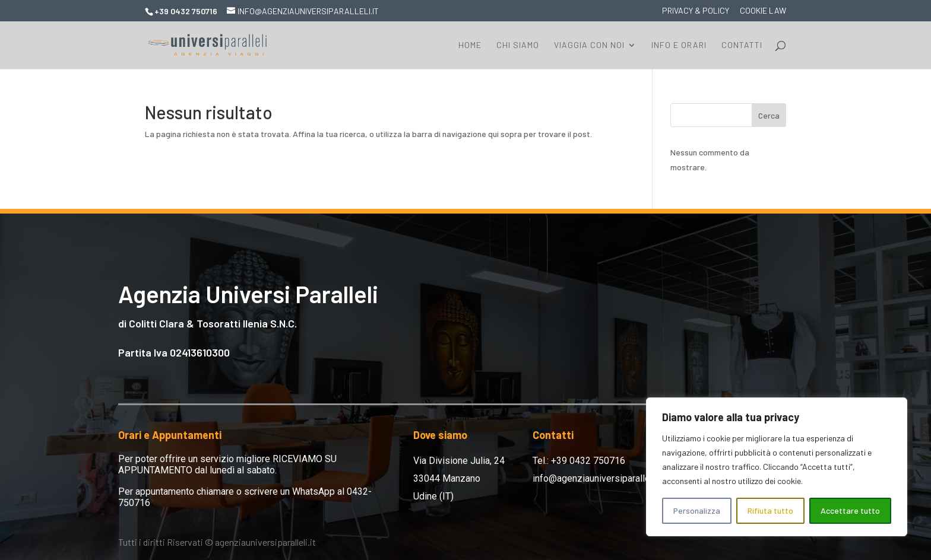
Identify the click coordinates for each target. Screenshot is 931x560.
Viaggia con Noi (589, 45)
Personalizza (697, 510)
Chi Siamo (518, 45)
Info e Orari (679, 45)
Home (470, 45)
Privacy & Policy (696, 11)
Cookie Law (763, 11)
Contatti (742, 45)
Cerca (769, 115)
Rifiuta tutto (770, 510)
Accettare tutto (850, 510)
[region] (777, 467)
